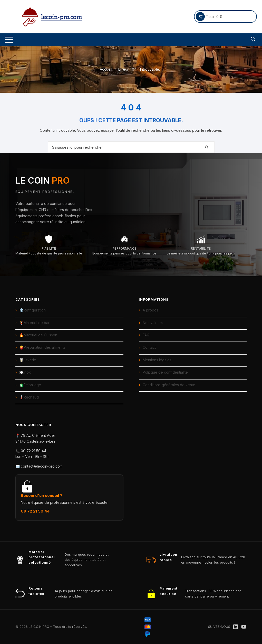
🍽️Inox (25, 372)
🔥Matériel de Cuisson (38, 335)
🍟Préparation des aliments (42, 347)
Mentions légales (157, 360)
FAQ (146, 335)
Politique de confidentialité (165, 372)
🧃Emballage (30, 385)
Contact (149, 347)
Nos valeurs (153, 323)
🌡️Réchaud (29, 397)
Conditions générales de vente (169, 385)
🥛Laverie (28, 360)
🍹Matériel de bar (34, 323)
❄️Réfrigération (32, 310)
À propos (151, 310)
